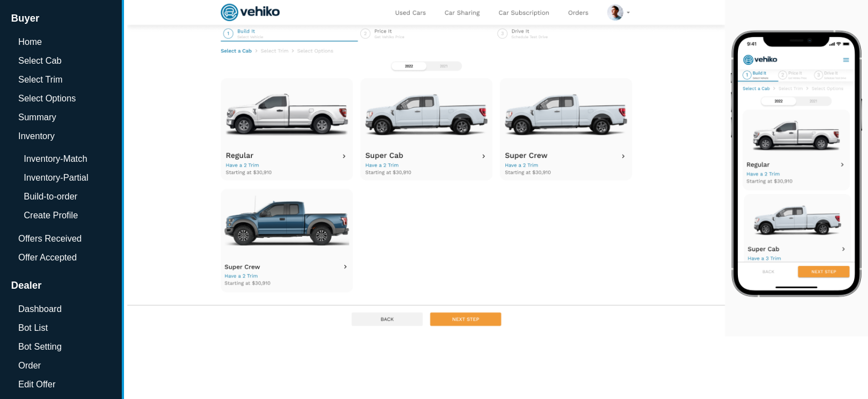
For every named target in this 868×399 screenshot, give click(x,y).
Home (30, 42)
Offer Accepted (48, 257)
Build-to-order (51, 196)
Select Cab (40, 61)
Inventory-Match (56, 159)
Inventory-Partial (56, 178)
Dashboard (40, 309)
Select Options (47, 98)
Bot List (33, 328)
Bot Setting (40, 347)
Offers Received (50, 239)
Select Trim (40, 80)
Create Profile (51, 215)
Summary (37, 117)
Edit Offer (37, 384)
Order (30, 365)
